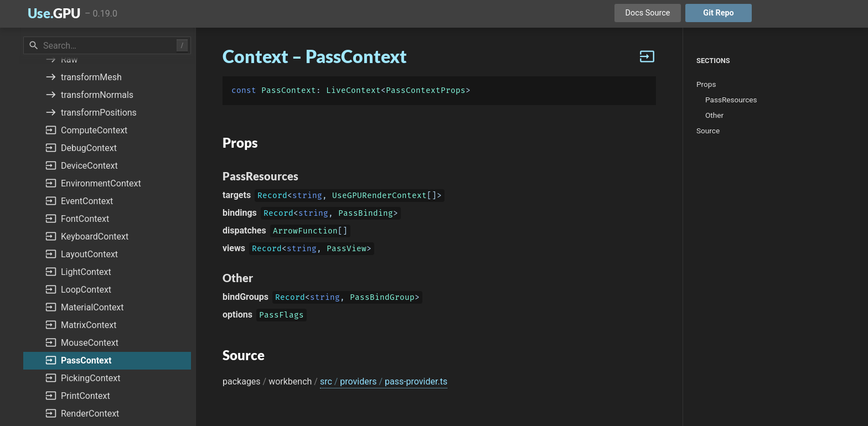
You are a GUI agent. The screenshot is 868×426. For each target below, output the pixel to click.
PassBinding (366, 214)
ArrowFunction (305, 232)
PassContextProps (426, 90)
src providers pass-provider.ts (384, 381)
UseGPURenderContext (379, 197)
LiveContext (353, 90)
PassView (347, 250)
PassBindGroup (382, 298)
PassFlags (281, 316)
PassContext (289, 90)
